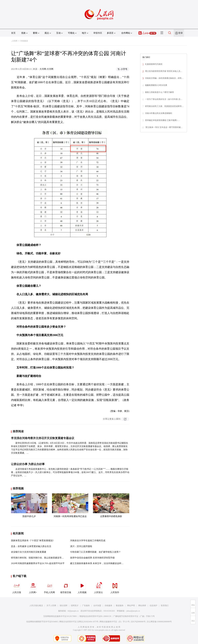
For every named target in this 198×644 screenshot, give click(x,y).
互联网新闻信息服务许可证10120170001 (60, 616)
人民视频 (82, 587)
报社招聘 (64, 606)
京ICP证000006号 (138, 622)
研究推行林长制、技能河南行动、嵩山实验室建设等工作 (38, 558)
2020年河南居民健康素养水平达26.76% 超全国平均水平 (38, 563)
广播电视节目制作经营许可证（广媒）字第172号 (134, 616)
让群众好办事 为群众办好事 (28, 464)
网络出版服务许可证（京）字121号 (115, 622)
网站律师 (142, 606)
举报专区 (98, 33)
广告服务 (86, 606)
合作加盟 (97, 606)
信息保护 (153, 606)
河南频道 (24, 41)
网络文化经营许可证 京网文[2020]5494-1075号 (79, 622)
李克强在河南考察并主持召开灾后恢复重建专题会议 (43, 438)
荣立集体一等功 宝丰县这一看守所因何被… (164, 127)
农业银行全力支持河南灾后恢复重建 (29, 552)
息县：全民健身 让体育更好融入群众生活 (31, 546)
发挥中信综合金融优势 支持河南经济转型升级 (92, 558)
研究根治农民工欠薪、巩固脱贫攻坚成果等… (164, 106)
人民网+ (33, 587)
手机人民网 (49, 587)
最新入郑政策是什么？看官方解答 (159, 92)
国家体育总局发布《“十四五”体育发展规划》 (33, 540)
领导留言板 (66, 587)
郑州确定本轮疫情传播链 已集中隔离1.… (162, 120)
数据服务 (120, 606)
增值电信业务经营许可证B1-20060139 (95, 616)
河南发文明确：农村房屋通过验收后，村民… (164, 78)
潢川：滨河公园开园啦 (81, 546)
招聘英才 (75, 606)
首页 (13, 33)
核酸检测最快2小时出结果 (156, 85)
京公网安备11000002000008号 (159, 622)
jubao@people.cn (133, 611)
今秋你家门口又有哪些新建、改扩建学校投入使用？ (95, 552)
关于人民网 (51, 606)
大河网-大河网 (46, 69)
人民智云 (98, 587)
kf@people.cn (73, 611)
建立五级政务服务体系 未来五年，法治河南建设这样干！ (98, 563)
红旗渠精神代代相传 (154, 64)
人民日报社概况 (36, 606)
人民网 (14, 41)
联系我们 (165, 606)
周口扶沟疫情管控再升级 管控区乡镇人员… (164, 71)
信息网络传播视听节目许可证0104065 (42, 622)
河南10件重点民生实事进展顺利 (159, 113)
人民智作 (115, 587)
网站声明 (131, 606)
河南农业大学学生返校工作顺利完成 (88, 540)
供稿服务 (108, 606)
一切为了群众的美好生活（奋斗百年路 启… (164, 99)
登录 (181, 33)
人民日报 (17, 587)
